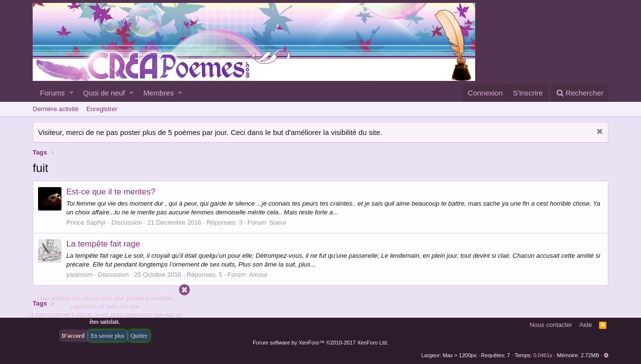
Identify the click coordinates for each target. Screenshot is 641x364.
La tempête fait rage (103, 244)
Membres (159, 93)
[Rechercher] (580, 93)
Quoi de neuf (104, 93)
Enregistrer (102, 109)
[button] (71, 93)
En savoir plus (108, 336)
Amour (258, 275)
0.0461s (543, 355)
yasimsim (80, 275)
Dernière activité (56, 109)
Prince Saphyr (86, 222)
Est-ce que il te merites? (111, 192)
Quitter (139, 336)
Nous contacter (551, 325)
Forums (52, 93)
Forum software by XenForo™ (320, 343)
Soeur (278, 222)
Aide (586, 325)
